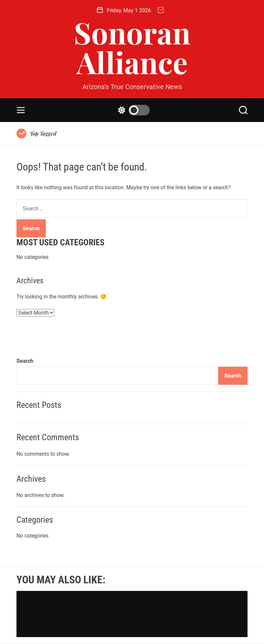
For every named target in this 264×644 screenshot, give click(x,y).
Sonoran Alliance (132, 47)
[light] (132, 110)
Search (25, 361)
